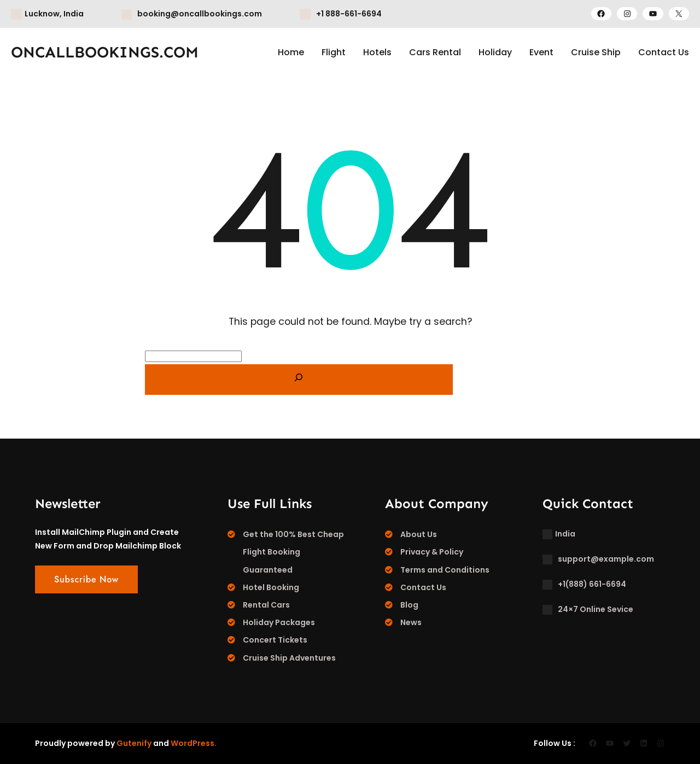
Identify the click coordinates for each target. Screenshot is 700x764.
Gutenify (134, 743)
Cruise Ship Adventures (289, 658)
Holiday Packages (279, 622)
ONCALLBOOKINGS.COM (105, 52)
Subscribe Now (86, 579)
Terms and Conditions (445, 570)
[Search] (299, 380)
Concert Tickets (275, 640)
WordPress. (194, 743)
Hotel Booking (271, 587)
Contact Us (423, 587)
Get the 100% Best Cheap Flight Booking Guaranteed (293, 552)
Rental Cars (266, 605)
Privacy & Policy (432, 552)
